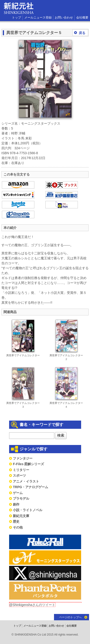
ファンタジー (23, 458)
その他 (18, 527)
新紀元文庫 (21, 516)
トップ (16, 18)
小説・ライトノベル (28, 510)
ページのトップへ (70, 617)
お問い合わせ (64, 18)
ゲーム (18, 493)
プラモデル (21, 498)
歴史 (16, 521)
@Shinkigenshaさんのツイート (32, 605)
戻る (82, 33)
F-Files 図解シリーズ (28, 464)
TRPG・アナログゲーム (31, 487)
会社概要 (82, 18)
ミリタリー (21, 470)
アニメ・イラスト (26, 481)
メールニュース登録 (38, 18)
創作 (16, 504)
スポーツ (19, 475)
